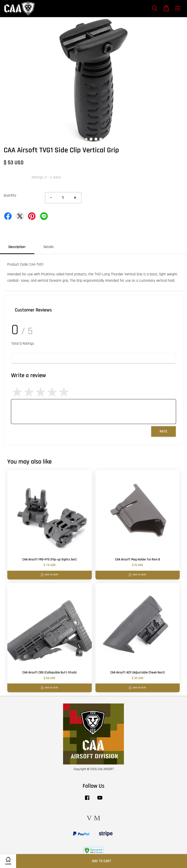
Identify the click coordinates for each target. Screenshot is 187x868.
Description (17, 247)
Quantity (10, 195)
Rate (164, 431)
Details (49, 247)
